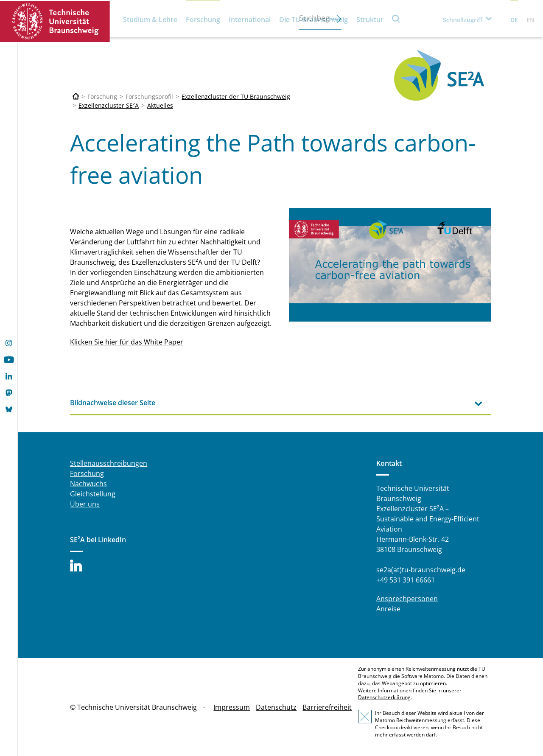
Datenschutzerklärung (384, 697)
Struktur (370, 20)
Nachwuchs (88, 484)
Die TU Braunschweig (313, 20)
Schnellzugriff (463, 20)
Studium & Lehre (150, 20)
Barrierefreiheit (327, 707)
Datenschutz (276, 707)
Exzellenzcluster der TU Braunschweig (236, 97)
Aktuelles (160, 105)
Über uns (85, 504)
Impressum (232, 707)
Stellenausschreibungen (109, 463)
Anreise (388, 609)
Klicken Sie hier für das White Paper (127, 342)
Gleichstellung (93, 494)
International (250, 20)
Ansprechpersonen (407, 599)
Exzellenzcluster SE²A (109, 105)
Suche (396, 18)
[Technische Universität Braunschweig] (76, 97)
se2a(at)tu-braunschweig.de (421, 570)
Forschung (203, 20)
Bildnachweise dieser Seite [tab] (113, 403)
